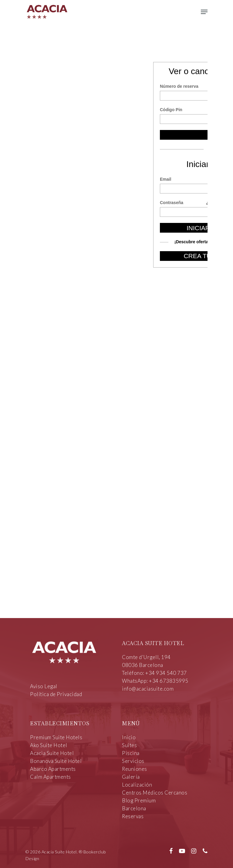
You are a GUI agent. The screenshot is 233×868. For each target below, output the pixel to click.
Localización (137, 785)
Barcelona (134, 808)
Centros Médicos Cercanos (155, 793)
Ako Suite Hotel (49, 745)
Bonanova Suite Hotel (56, 761)
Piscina (131, 753)
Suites (129, 745)
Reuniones (135, 769)
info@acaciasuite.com (148, 689)
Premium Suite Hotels (56, 737)
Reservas (133, 816)
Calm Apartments (51, 777)
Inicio (129, 737)
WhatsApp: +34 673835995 (155, 681)
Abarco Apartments (53, 769)
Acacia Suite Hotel (52, 753)
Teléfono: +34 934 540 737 (154, 673)
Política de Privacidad (56, 694)
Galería (131, 777)
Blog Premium (139, 800)
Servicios (133, 761)
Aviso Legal (44, 686)
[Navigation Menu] (204, 12)
